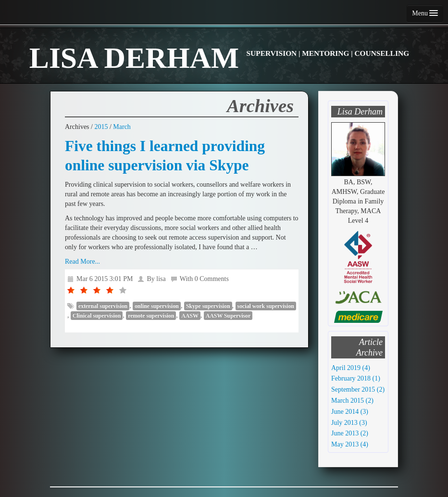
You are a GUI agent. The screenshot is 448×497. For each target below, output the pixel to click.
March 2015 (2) (352, 401)
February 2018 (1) (356, 378)
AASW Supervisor (228, 316)
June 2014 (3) (350, 412)
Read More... (82, 261)
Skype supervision (208, 306)
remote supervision (151, 316)
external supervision (103, 306)
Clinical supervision (97, 316)
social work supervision (266, 306)
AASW (190, 316)
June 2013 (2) (350, 433)
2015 (101, 127)
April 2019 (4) (351, 368)
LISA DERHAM (219, 58)
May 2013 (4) (350, 444)
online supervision (157, 306)
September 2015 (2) (358, 389)
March (122, 127)
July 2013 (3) (349, 423)
